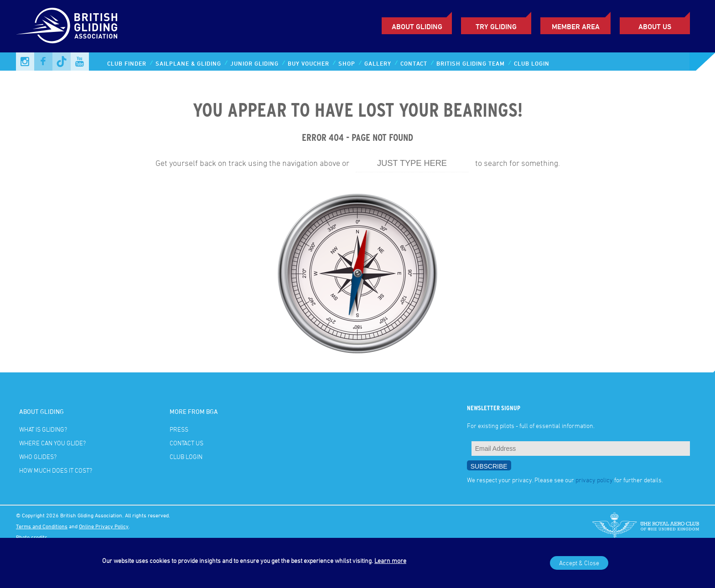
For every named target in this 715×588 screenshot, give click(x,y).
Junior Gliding (254, 63)
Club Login (532, 63)
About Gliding (417, 26)
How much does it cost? (56, 470)
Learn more (390, 560)
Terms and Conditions (42, 526)
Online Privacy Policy (104, 526)
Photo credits (32, 537)
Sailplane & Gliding (188, 63)
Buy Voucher (308, 63)
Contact (414, 63)
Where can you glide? (52, 443)
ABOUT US (655, 26)
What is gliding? (43, 429)
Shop (347, 63)
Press (179, 429)
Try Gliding (496, 26)
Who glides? (38, 456)
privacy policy (594, 480)
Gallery (378, 63)
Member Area (576, 26)
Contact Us (187, 443)
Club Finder (127, 63)
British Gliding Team (471, 63)
